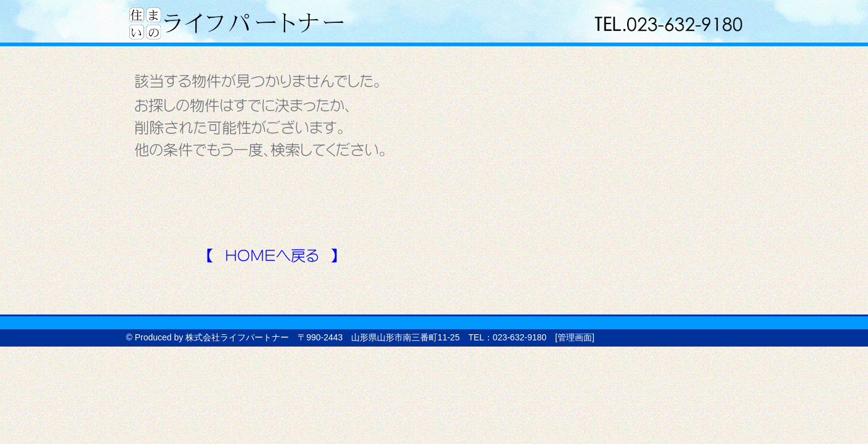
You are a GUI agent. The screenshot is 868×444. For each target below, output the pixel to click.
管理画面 (575, 337)
